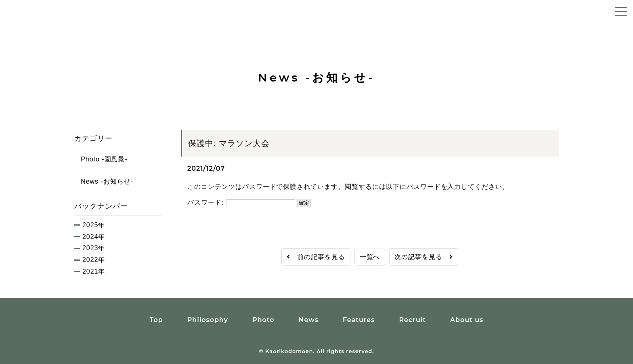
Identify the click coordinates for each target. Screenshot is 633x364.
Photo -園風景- (101, 159)
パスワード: (241, 202)
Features (359, 320)
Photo (263, 320)
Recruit (412, 320)
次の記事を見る (424, 257)
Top (156, 320)
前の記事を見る (316, 257)
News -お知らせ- (104, 181)
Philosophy (208, 320)
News (308, 320)
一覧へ (370, 257)
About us (467, 320)
